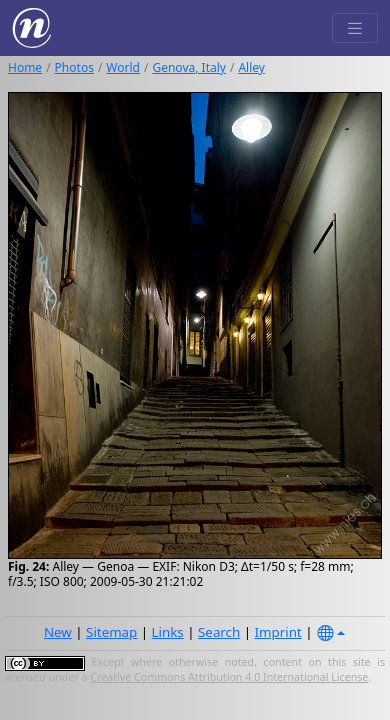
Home (25, 67)
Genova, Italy (188, 67)
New (58, 632)
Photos (74, 67)
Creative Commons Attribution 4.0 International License (229, 677)
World (123, 67)
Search (219, 632)
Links (168, 632)
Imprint (278, 632)
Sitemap (111, 632)
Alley (251, 67)
